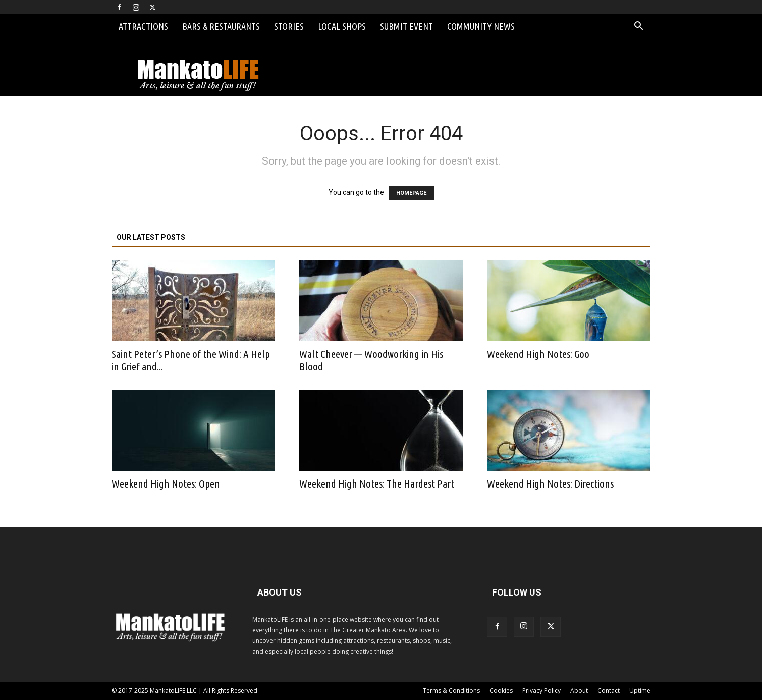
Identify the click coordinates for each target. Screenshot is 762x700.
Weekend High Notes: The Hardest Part (377, 483)
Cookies (501, 691)
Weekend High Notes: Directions (550, 483)
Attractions (143, 26)
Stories (289, 26)
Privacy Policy (541, 691)
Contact (609, 691)
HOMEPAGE (411, 193)
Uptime (640, 691)
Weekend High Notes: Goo (538, 354)
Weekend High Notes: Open (166, 483)
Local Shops (342, 26)
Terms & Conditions (451, 691)
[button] (638, 27)
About (579, 691)
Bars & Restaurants (221, 26)
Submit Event (406, 26)
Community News (481, 26)
